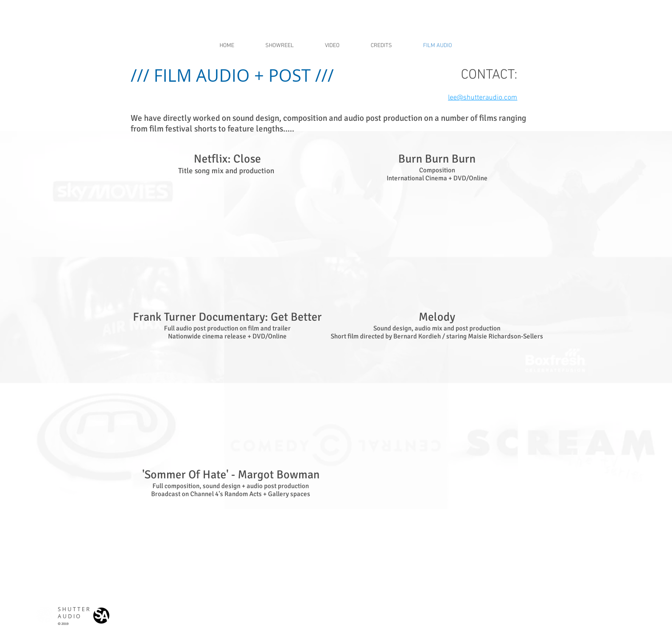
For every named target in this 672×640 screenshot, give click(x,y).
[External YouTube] (230, 236)
